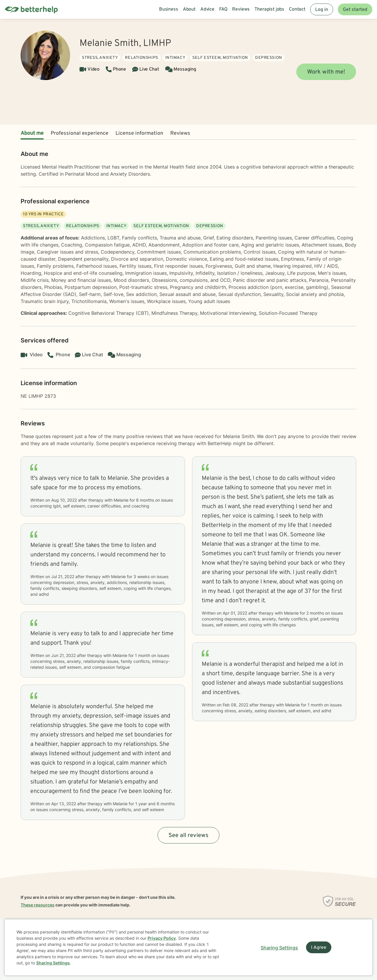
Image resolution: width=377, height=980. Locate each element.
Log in (322, 10)
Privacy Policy (162, 938)
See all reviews (188, 836)
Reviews (180, 133)
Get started (355, 10)
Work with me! (326, 72)
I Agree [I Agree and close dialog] (319, 948)
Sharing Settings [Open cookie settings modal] (279, 948)
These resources (38, 905)
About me (32, 133)
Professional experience (80, 133)
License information (139, 133)
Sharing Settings (53, 963)
